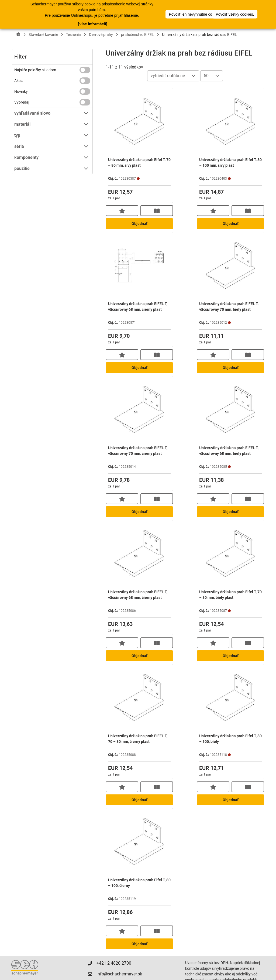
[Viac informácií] (93, 24)
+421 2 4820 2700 (114, 963)
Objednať (139, 224)
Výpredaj (22, 102)
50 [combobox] (206, 76)
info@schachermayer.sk (119, 974)
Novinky (21, 91)
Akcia (19, 81)
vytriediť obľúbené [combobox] (168, 76)
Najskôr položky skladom (35, 70)
